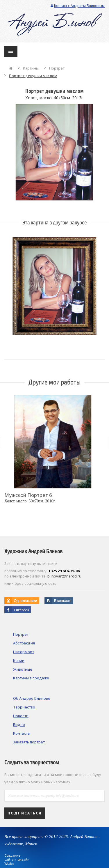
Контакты (22, 733)
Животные (23, 669)
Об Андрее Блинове (32, 698)
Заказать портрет (29, 742)
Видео (19, 724)
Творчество (24, 707)
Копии (19, 660)
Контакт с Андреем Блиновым (78, 6)
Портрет (57, 68)
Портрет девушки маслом (33, 76)
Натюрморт (24, 652)
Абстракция (24, 643)
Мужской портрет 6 (28, 495)
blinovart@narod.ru (64, 576)
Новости (21, 716)
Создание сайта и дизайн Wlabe (17, 860)
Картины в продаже (31, 678)
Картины (31, 68)
